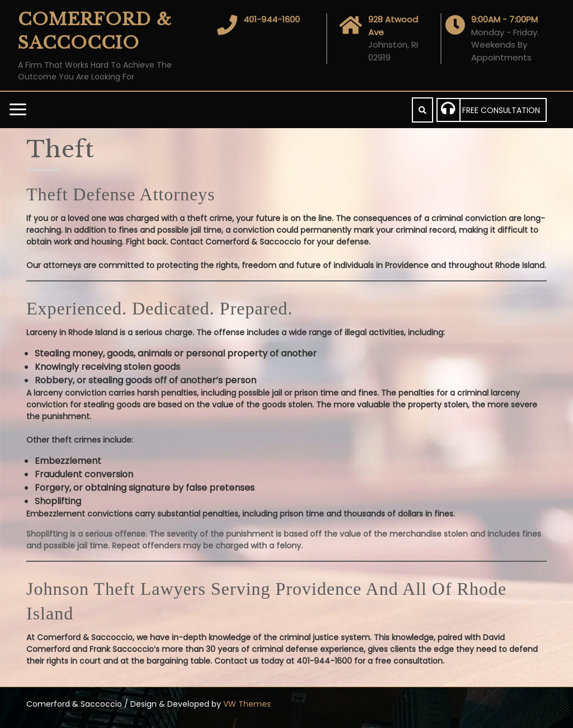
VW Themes (246, 704)
